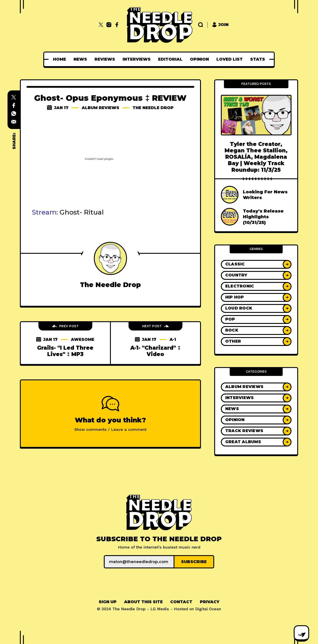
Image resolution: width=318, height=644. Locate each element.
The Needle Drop (153, 108)
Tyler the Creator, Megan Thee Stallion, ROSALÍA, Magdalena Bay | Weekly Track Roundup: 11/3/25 (256, 157)
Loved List (230, 59)
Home (60, 59)
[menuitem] (60, 59)
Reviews (105, 59)
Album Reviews (100, 108)
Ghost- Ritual (82, 212)
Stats (258, 59)
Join (220, 25)
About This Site (143, 602)
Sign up (108, 602)
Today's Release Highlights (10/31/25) (263, 217)
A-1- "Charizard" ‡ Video (155, 351)
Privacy (210, 602)
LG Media (160, 609)
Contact (181, 602)
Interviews (137, 59)
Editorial (170, 59)
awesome (83, 340)
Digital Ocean (208, 609)
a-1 (173, 340)
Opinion (199, 59)
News (80, 59)
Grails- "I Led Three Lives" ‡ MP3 (65, 351)
